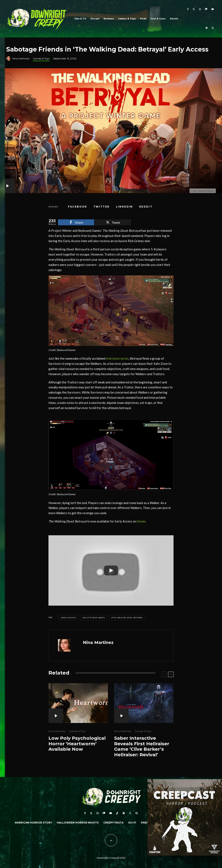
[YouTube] (213, 9)
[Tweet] (102, 207)
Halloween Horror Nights (78, 823)
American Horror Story (33, 823)
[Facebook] (188, 9)
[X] (194, 9)
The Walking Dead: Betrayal (128, 618)
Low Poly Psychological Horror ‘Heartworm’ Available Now (77, 744)
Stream (95, 19)
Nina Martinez (21, 58)
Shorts (174, 19)
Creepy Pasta (113, 823)
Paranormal (151, 823)
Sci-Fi (132, 823)
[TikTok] (117, 813)
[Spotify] (207, 28)
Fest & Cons (158, 19)
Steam (141, 521)
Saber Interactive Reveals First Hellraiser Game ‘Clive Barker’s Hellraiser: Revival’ (142, 746)
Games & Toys (127, 19)
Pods (143, 19)
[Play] (111, 570)
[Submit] (146, 207)
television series (117, 358)
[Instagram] (200, 9)
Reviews (109, 19)
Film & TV (80, 19)
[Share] (78, 207)
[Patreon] (206, 9)
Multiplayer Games (94, 618)
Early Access (69, 618)
